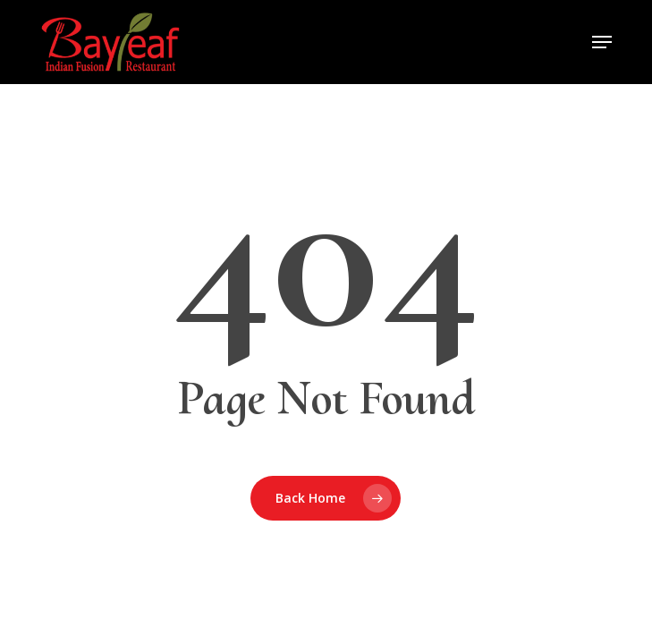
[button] (602, 42)
